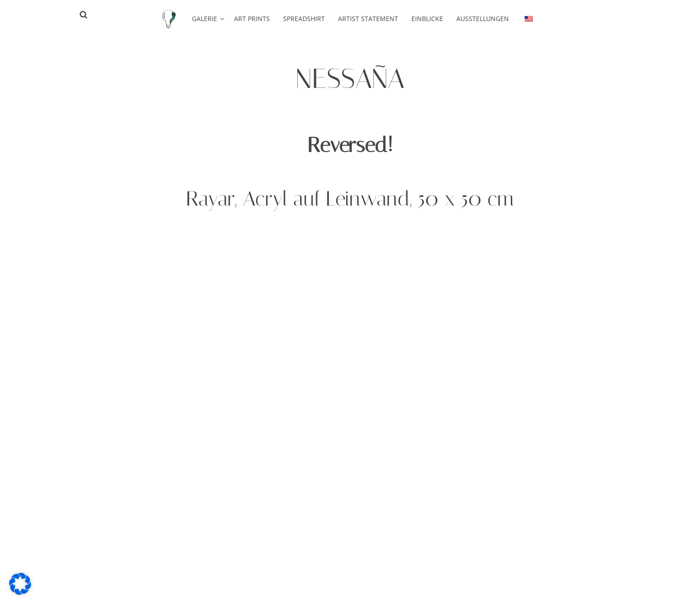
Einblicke (427, 19)
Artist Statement (368, 19)
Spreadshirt (304, 19)
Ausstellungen (483, 19)
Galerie (205, 19)
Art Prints (252, 19)
